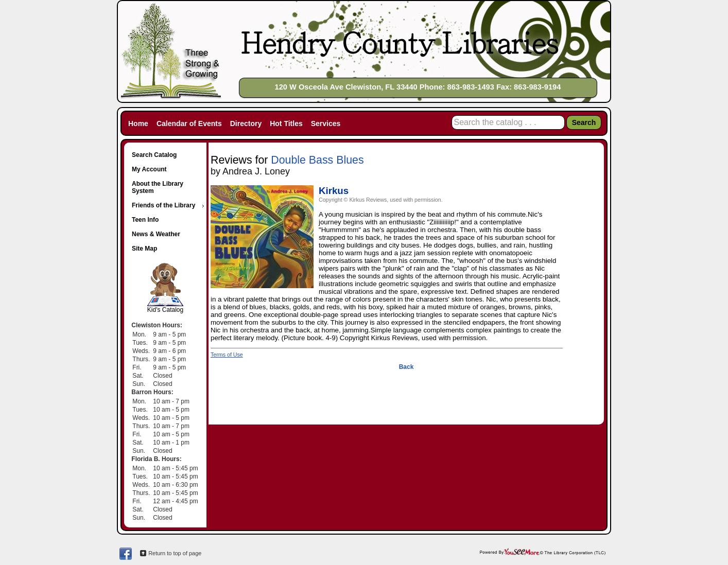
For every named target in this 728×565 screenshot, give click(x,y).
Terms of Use (227, 355)
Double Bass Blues (317, 160)
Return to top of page (175, 553)
